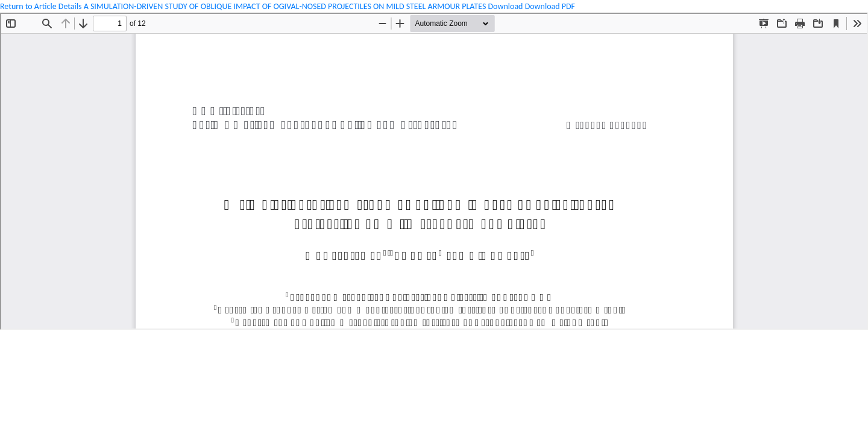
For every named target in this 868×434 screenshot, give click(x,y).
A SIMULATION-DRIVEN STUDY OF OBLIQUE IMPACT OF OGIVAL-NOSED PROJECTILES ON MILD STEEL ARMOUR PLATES (286, 6)
